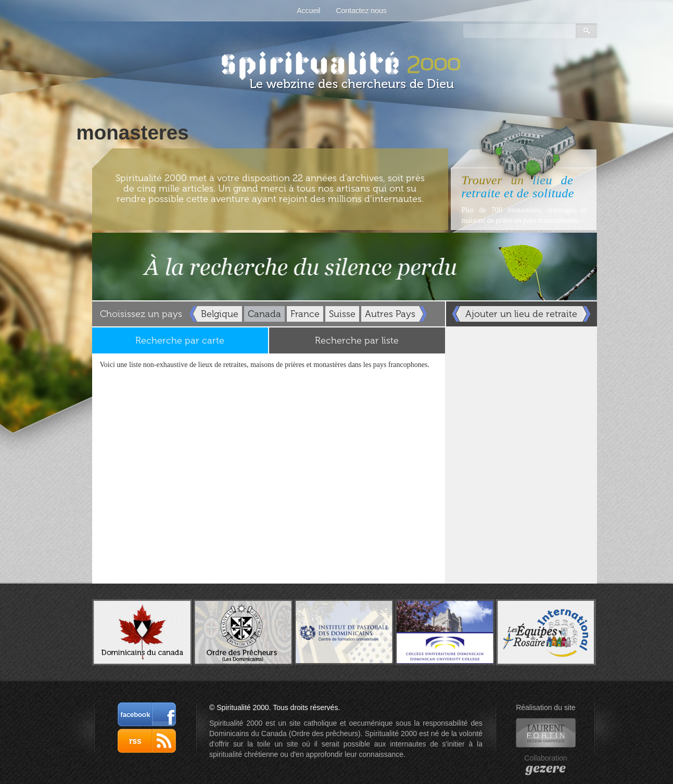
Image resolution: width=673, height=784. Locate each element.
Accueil (308, 10)
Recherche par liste (357, 340)
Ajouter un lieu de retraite (521, 314)
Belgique (220, 314)
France (305, 314)
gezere (546, 768)
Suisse (342, 314)
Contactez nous (361, 10)
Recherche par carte (180, 340)
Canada (264, 314)
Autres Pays (390, 314)
